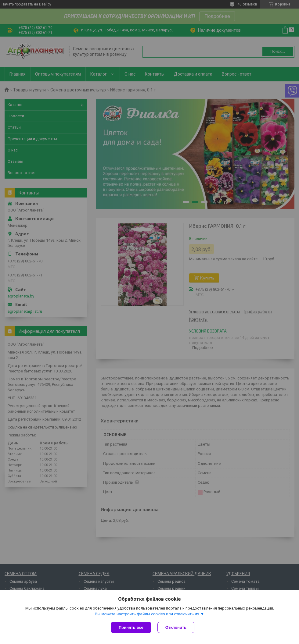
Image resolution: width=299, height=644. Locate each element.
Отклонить (176, 627)
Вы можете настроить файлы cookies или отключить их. (147, 614)
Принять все (131, 627)
